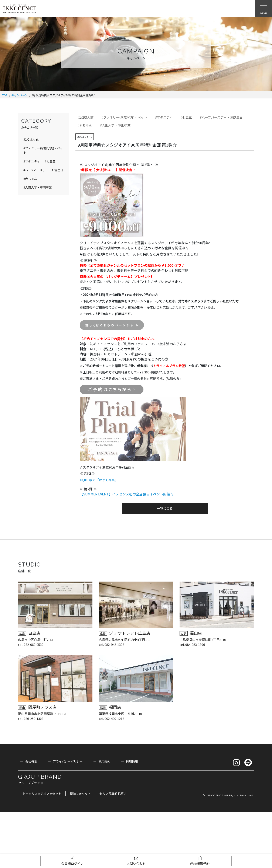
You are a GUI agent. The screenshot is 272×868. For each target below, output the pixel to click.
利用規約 (104, 761)
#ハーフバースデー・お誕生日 (221, 117)
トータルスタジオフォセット (42, 794)
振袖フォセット (80, 794)
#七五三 (186, 117)
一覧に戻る (165, 508)
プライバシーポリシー (68, 761)
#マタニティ (164, 117)
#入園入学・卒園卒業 (115, 125)
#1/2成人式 (86, 117)
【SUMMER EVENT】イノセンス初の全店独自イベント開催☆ (127, 494)
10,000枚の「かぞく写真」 (99, 480)
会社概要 (31, 761)
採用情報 (132, 761)
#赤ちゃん (85, 125)
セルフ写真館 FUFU (113, 794)
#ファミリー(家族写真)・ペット (124, 117)
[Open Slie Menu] (263, 8)
